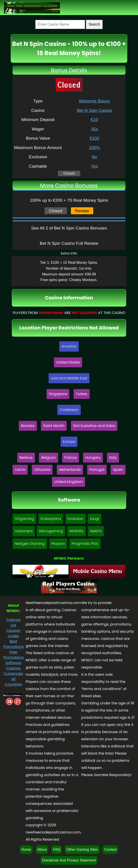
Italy (113, 458)
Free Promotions (14, 655)
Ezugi (95, 519)
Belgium (48, 458)
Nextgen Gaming (30, 544)
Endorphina (51, 519)
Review (82, 211)
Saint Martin (54, 426)
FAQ (57, 850)
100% (94, 148)
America (69, 346)
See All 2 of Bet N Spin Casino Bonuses (69, 228)
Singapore (58, 394)
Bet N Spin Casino (94, 110)
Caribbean (69, 410)
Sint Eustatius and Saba (94, 426)
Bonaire (28, 426)
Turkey (82, 394)
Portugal (97, 470)
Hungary (93, 458)
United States (68, 362)
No (94, 157)
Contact (110, 850)
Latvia (20, 470)
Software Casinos (13, 666)
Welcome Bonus (94, 101)
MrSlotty (76, 531)
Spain (118, 470)
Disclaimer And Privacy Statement (69, 860)
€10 (94, 120)
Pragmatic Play (85, 544)
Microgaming (51, 531)
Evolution (75, 519)
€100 (94, 138)
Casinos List (13, 622)
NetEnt (96, 531)
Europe (69, 442)
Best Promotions (14, 644)
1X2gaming (24, 519)
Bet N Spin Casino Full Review (69, 243)
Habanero (24, 531)
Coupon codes (13, 633)
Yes (94, 166)
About (42, 850)
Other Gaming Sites (82, 850)
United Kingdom (68, 482)
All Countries (13, 682)
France (71, 458)
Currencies (13, 674)
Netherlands (70, 470)
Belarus (26, 458)
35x (94, 129)
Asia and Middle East (69, 378)
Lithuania (42, 470)
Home (26, 850)
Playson (58, 544)
